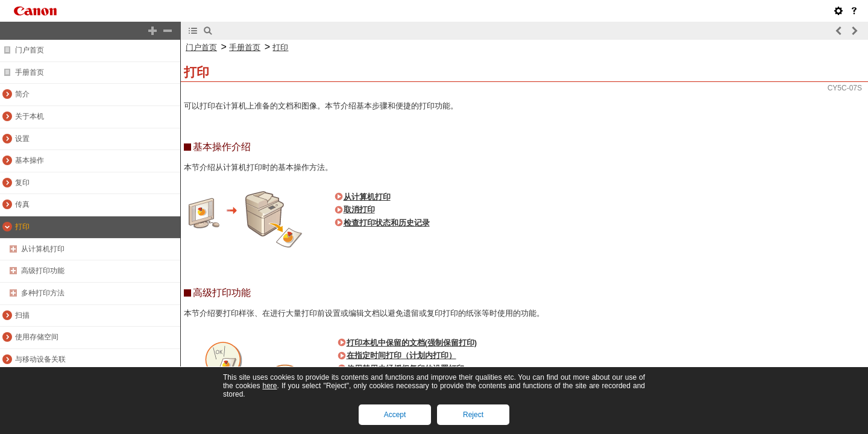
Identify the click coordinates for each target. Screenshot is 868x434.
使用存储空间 (37, 337)
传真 (22, 204)
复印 (22, 183)
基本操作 (30, 160)
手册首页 (30, 72)
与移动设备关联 (40, 359)
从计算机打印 (43, 249)
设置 (22, 139)
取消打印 (359, 209)
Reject (473, 415)
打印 (22, 227)
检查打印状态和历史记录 (387, 223)
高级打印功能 (43, 271)
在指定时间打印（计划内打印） (401, 355)
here (269, 386)
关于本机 (30, 116)
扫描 (22, 315)
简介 (22, 94)
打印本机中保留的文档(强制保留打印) (412, 343)
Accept (395, 415)
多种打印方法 (43, 293)
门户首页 (30, 50)
